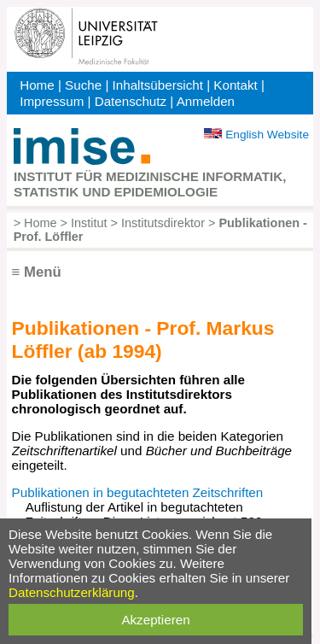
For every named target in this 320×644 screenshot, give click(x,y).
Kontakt (236, 85)
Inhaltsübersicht (158, 85)
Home (37, 85)
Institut (89, 223)
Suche (83, 85)
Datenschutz (131, 101)
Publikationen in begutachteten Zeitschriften (138, 492)
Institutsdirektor (163, 223)
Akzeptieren (155, 620)
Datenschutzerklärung (72, 592)
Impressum (52, 101)
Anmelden (206, 101)
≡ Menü (37, 272)
